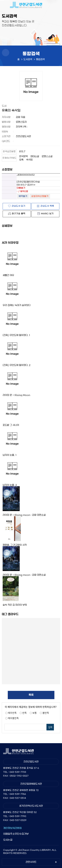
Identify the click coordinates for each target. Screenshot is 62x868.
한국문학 (23, 156)
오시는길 (8, 840)
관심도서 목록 (47, 206)
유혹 (21, 160)
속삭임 (29, 160)
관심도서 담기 (19, 206)
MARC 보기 (47, 214)
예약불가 (23, 196)
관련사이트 (31, 862)
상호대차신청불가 (40, 196)
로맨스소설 (47, 156)
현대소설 (35, 156)
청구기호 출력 (19, 214)
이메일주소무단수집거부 (16, 834)
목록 (31, 695)
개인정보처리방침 (12, 828)
